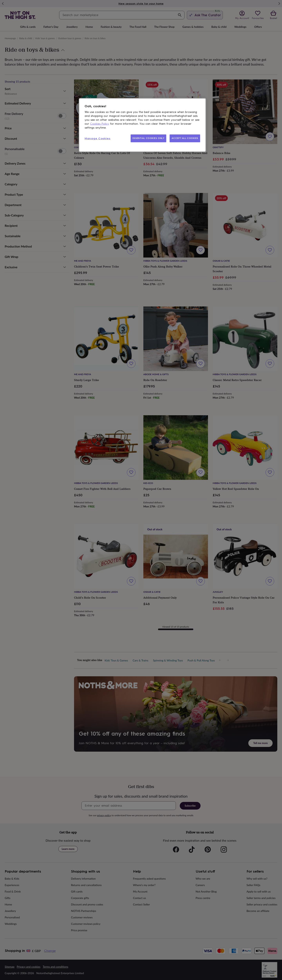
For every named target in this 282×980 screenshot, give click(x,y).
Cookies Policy (100, 124)
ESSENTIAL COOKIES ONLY (149, 138)
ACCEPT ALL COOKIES (185, 138)
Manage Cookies (98, 138)
